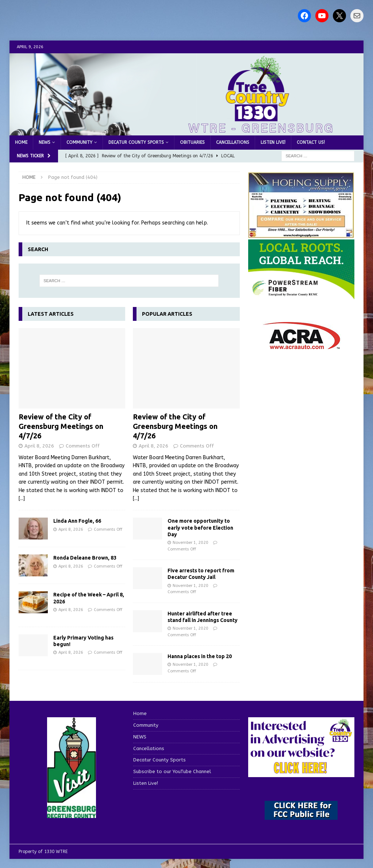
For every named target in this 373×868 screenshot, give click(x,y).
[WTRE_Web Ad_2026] (301, 296)
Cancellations (233, 142)
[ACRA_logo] (301, 346)
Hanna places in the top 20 (200, 656)
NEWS (45, 142)
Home (21, 142)
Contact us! (311, 142)
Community (79, 142)
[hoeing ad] (301, 234)
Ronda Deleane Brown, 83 (85, 558)
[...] (22, 498)
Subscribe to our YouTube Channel (172, 771)
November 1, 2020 (191, 543)
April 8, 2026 (39, 446)
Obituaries (192, 142)
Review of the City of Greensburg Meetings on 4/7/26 (61, 426)
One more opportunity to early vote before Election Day (200, 527)
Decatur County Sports (136, 142)
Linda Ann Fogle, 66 (77, 521)
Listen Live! (273, 142)
